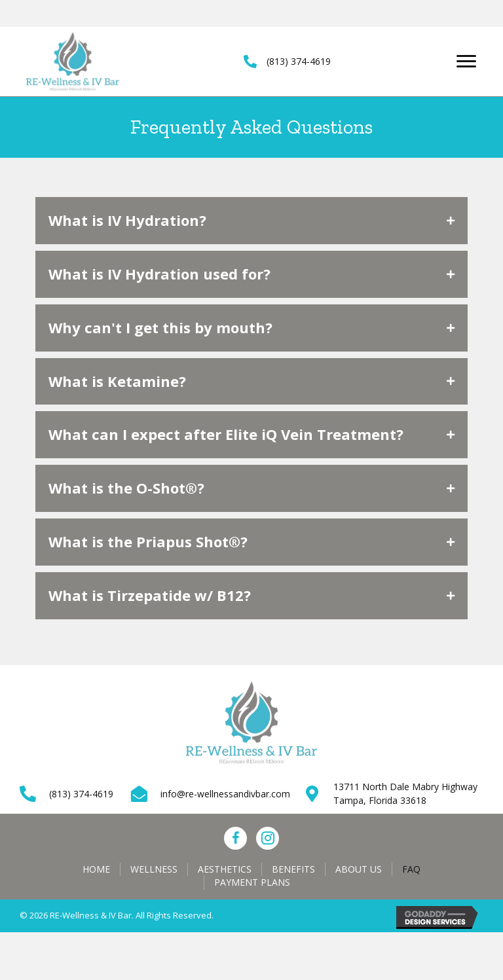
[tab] (251, 221)
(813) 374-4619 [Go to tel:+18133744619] (81, 794)
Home (96, 869)
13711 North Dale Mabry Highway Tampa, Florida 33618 (405, 793)
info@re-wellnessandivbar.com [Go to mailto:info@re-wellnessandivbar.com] (225, 794)
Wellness (154, 869)
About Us (359, 869)
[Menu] (466, 62)
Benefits (293, 869)
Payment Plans (252, 882)
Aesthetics (225, 869)
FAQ (411, 869)
